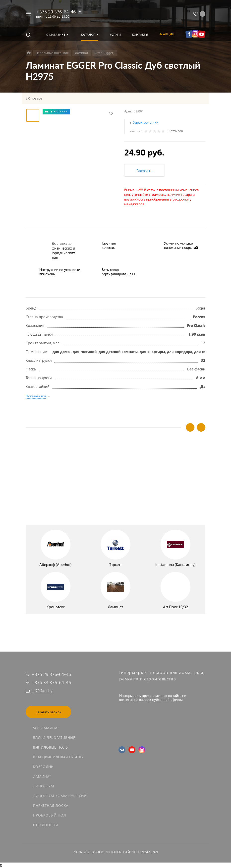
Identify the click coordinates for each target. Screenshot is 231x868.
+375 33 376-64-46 (51, 682)
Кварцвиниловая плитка (58, 757)
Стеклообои (46, 825)
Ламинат (42, 776)
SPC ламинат (46, 728)
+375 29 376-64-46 (56, 12)
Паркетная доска (51, 805)
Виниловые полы (51, 747)
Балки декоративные (54, 738)
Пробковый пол (50, 815)
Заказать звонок (48, 712)
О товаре (35, 98)
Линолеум (44, 786)
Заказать (144, 171)
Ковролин (43, 767)
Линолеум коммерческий (60, 796)
